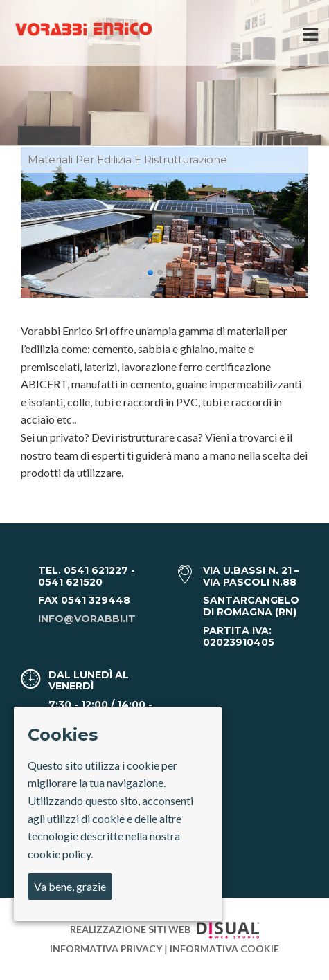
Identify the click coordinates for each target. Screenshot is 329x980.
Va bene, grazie (70, 886)
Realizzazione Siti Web (164, 929)
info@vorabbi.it (87, 619)
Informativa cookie (224, 949)
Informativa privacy (107, 949)
